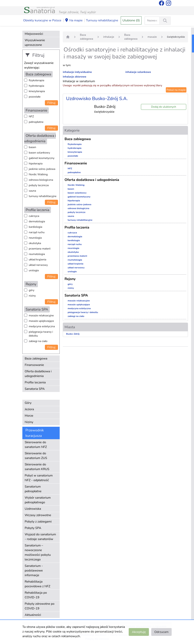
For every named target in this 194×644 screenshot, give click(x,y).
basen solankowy (39, 153)
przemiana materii (40, 249)
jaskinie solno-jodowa (42, 169)
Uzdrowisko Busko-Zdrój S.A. (97, 99)
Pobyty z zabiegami (38, 522)
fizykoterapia (36, 80)
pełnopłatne (36, 122)
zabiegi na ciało (38, 341)
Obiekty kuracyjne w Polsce (42, 20)
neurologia (35, 238)
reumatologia (37, 254)
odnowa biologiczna (41, 180)
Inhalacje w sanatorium (79, 81)
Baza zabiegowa (36, 359)
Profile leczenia (35, 382)
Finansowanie (34, 365)
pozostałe (35, 97)
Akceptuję (139, 632)
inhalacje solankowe (138, 72)
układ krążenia (38, 260)
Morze (29, 416)
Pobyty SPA (33, 528)
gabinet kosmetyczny (42, 158)
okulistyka (35, 243)
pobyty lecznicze (39, 185)
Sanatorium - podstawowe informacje (34, 571)
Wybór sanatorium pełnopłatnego (38, 500)
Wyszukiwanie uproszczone (35, 43)
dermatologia (37, 221)
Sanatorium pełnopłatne (33, 489)
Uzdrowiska (33, 509)
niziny (32, 296)
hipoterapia (36, 164)
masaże (152, 37)
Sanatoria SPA (35, 389)
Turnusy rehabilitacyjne (102, 20)
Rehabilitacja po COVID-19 (36, 595)
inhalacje (109, 37)
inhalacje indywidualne (77, 72)
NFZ (31, 116)
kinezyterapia (37, 91)
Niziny (29, 422)
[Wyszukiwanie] (165, 21)
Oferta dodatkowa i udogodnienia (38, 374)
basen (32, 147)
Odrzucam (161, 632)
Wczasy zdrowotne (38, 515)
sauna (32, 191)
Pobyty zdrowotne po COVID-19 (40, 606)
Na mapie (74, 21)
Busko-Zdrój (73, 334)
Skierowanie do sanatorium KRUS (37, 467)
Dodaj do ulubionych (164, 107)
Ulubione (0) (131, 20)
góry (32, 290)
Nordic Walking (38, 174)
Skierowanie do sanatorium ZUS (36, 456)
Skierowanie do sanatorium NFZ (36, 445)
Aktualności (33, 615)
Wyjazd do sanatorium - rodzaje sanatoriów (40, 537)
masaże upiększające (41, 321)
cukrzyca (34, 216)
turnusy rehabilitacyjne (43, 196)
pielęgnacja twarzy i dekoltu (41, 334)
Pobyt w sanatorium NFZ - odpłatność (39, 478)
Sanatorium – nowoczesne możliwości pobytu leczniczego (38, 552)
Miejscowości (34, 34)
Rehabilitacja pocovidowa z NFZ (38, 584)
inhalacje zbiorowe (75, 77)
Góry (28, 403)
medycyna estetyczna (42, 326)
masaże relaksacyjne (41, 315)
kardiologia (35, 227)
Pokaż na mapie (176, 90)
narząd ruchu (37, 232)
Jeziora (29, 409)
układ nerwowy (38, 265)
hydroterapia (36, 86)
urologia (34, 270)
